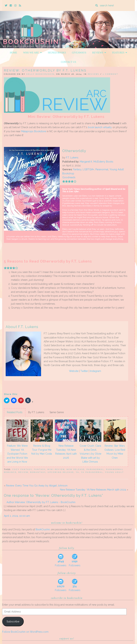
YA (77, 472)
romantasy (38, 472)
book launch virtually (100, 127)
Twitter (84, 371)
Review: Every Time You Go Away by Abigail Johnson (37, 486)
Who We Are (32, 53)
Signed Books (57, 53)
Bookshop (68, 173)
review (23, 472)
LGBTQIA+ (88, 169)
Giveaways (79, 53)
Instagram (95, 371)
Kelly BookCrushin (40, 74)
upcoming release (61, 472)
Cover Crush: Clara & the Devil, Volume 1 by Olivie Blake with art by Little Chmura (90, 454)
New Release (76, 469)
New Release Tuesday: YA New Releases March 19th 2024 (93, 490)
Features (120, 53)
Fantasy (77, 169)
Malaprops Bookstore (34, 131)
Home (14, 53)
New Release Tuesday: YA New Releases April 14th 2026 (66, 452)
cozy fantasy (22, 469)
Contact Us (68, 62)
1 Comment (111, 74)
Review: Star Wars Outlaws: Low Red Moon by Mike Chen (115, 452)
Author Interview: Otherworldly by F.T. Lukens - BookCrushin (41, 502)
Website (74, 371)
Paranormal (102, 169)
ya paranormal (92, 472)
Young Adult (117, 169)
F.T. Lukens (72, 158)
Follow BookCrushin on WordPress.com (25, 632)
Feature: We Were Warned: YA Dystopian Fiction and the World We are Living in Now (17, 454)
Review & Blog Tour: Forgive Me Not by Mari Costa (42, 450)
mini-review (56, 469)
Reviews (99, 53)
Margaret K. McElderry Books (97, 162)
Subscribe (13, 621)
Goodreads (69, 177)
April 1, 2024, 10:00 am (17, 516)
